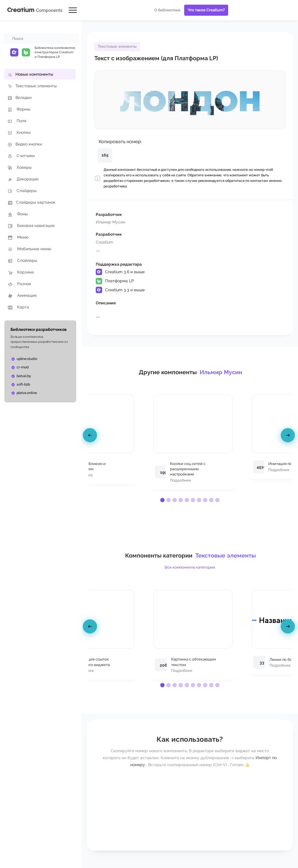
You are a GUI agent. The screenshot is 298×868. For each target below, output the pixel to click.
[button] (162, 500)
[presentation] (91, 436)
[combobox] (35, 39)
